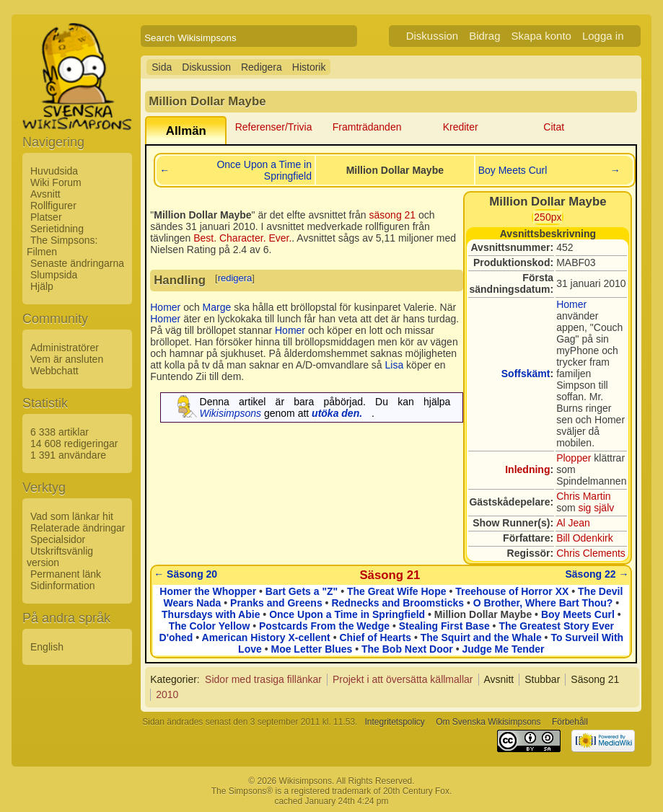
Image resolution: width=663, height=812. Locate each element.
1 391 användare (68, 455)
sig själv (596, 508)
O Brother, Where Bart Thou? (543, 603)
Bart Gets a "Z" (302, 591)
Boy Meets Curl (513, 170)
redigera (235, 278)
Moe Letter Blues (311, 649)
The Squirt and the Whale (481, 637)
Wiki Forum (56, 182)
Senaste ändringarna (77, 263)
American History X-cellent (266, 637)
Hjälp (42, 286)
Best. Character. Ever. (242, 238)
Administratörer (65, 348)
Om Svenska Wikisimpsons (488, 722)
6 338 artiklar (60, 432)
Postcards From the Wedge (324, 626)
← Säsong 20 (185, 574)
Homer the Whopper (208, 591)
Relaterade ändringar (78, 528)
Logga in (603, 36)
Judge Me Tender (503, 649)
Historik (309, 67)
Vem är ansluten (67, 359)
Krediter (461, 127)
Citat (554, 127)
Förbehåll (570, 722)
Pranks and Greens (276, 603)
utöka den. (337, 413)
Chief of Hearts (375, 637)
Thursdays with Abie (211, 614)
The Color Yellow (210, 626)
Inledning (527, 469)
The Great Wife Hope (397, 591)
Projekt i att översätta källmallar (403, 679)
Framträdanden (367, 127)
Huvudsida (54, 171)
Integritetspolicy (394, 722)
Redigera (262, 67)
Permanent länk (66, 574)
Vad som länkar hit (72, 516)
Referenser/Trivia (274, 127)
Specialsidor (58, 539)
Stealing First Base (444, 626)
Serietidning (57, 229)
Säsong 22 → (597, 574)
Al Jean (573, 523)
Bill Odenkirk (585, 538)
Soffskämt (526, 374)
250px (548, 217)
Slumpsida (54, 275)
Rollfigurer (53, 206)
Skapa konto (541, 36)
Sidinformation (63, 586)
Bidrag (484, 36)
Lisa (395, 365)
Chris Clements (591, 553)
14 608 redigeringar (74, 443)
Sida (162, 67)
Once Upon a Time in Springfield (264, 170)
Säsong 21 (390, 575)
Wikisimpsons (230, 413)
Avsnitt (45, 194)
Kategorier (174, 679)
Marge (217, 307)
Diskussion (433, 36)
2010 (167, 694)
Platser (46, 217)
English (47, 647)
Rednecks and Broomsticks (398, 603)
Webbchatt (54, 371)
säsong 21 (393, 215)
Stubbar (542, 679)
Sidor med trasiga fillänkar (263, 679)
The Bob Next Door (407, 649)
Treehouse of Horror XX (512, 591)
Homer (571, 304)
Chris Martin (583, 496)
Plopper (574, 458)
